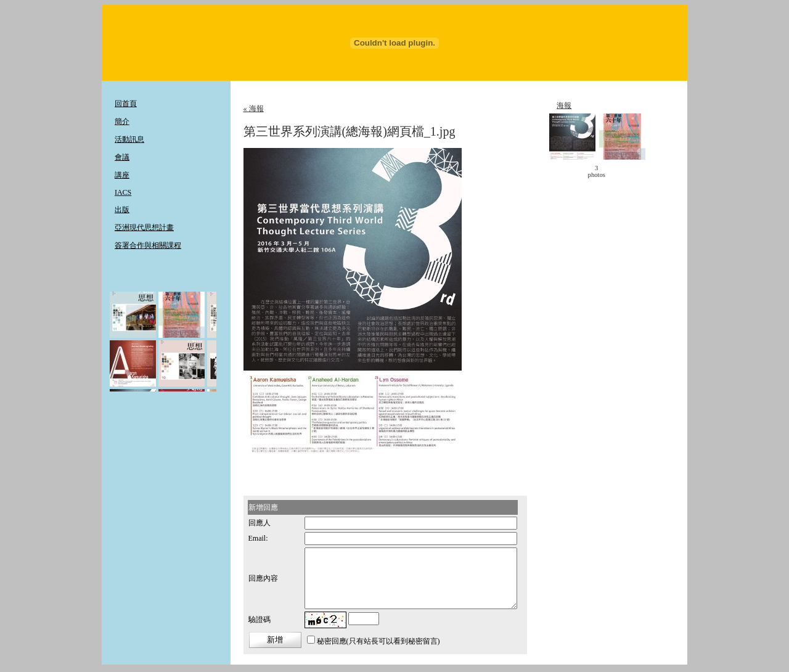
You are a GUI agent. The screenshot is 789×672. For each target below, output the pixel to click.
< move (570, 171)
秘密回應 (332, 641)
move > (623, 171)
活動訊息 (129, 139)
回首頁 (126, 104)
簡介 (122, 121)
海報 (564, 105)
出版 (122, 210)
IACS (123, 192)
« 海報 (254, 109)
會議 (122, 157)
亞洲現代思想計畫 (144, 227)
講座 (122, 175)
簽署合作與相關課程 (148, 245)
